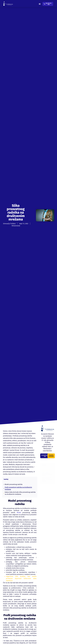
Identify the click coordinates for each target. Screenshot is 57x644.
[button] (41, 3)
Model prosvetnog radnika (14, 484)
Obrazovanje (16, 226)
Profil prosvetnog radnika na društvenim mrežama (18, 488)
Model (18, 513)
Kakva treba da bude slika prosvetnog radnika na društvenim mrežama (20, 493)
